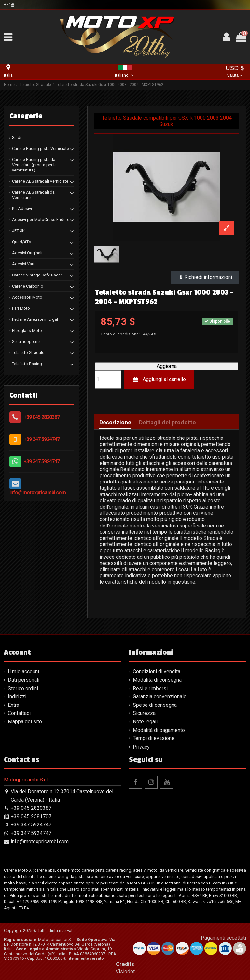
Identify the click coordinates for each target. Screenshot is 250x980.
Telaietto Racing (27, 364)
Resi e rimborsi (150, 688)
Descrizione (115, 423)
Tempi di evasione (154, 738)
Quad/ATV (22, 242)
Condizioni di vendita (157, 671)
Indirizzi (17, 697)
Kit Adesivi (22, 208)
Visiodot (125, 971)
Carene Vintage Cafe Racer (37, 275)
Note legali (145, 722)
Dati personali (24, 680)
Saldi (17, 137)
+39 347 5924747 (42, 439)
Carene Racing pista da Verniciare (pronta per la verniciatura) (34, 165)
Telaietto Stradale (28, 353)
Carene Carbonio (28, 286)
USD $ (235, 72)
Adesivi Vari (23, 264)
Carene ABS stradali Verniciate (40, 181)
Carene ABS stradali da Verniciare (33, 195)
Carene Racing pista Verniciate (41, 148)
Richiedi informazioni (205, 277)
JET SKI (19, 231)
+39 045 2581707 (31, 817)
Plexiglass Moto (27, 330)
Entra (14, 705)
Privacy (141, 747)
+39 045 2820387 (42, 417)
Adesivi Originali (27, 253)
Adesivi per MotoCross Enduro (41, 220)
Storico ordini (23, 688)
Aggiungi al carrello (159, 379)
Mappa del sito (25, 722)
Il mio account (24, 671)
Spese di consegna (155, 705)
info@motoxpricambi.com (38, 492)
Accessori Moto (27, 297)
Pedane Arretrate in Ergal (35, 319)
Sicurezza (144, 713)
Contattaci (19, 713)
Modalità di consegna (157, 680)
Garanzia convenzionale (160, 697)
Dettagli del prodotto (167, 423)
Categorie (26, 116)
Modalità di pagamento (159, 730)
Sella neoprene (26, 342)
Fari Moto (21, 308)
